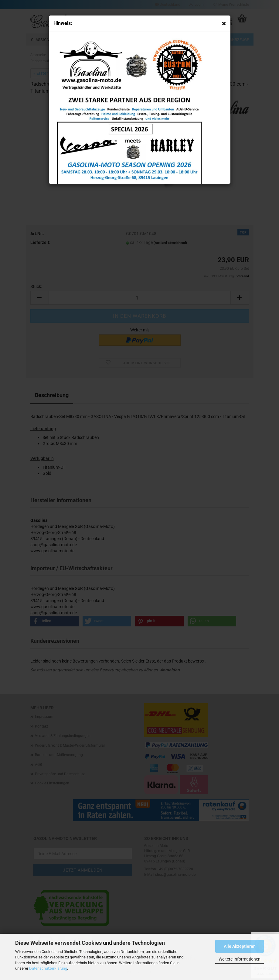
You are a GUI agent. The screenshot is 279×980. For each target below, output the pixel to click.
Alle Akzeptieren (240, 946)
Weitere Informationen (240, 959)
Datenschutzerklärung (48, 968)
